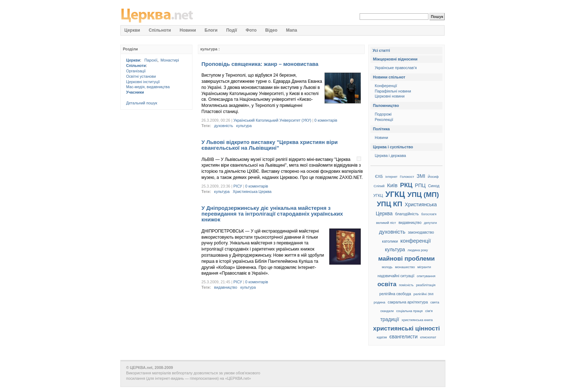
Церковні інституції (143, 82)
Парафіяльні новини (393, 91)
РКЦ (406, 185)
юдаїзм (382, 337)
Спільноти (136, 66)
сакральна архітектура (408, 302)
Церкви (133, 60)
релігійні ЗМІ (424, 294)
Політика (381, 129)
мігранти (424, 267)
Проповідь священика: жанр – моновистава (260, 64)
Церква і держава (390, 156)
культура (244, 126)
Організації (136, 71)
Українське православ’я (396, 68)
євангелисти (403, 337)
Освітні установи (141, 76)
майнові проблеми (406, 259)
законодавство (421, 232)
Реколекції (384, 120)
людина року (418, 250)
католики (390, 241)
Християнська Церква (252, 192)
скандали (387, 311)
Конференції (386, 86)
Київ (392, 185)
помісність (406, 285)
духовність (223, 126)
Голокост (407, 177)
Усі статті (381, 50)
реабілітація (426, 285)
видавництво (226, 287)
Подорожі (383, 114)
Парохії (151, 60)
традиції (390, 319)
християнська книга (417, 320)
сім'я (429, 311)
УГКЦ (395, 194)
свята (435, 302)
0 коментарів (326, 120)
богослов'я (429, 214)
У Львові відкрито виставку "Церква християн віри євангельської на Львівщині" (270, 145)
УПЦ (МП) (423, 195)
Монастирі (170, 60)
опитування (426, 276)
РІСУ (238, 186)
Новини (381, 138)
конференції (416, 241)
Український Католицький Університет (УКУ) (272, 120)
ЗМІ (421, 176)
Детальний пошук (142, 103)
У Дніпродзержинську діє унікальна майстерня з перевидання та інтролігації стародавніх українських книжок (272, 214)
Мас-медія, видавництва (148, 87)
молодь (387, 267)
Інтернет (391, 177)
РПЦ (420, 185)
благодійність (407, 214)
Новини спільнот (389, 77)
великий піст (386, 223)
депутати (431, 223)
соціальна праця (409, 311)
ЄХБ (379, 176)
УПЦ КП (390, 204)
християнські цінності (406, 328)
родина (379, 302)
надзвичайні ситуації (396, 276)
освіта (387, 284)
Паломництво (386, 105)
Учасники (135, 92)
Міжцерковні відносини (395, 59)
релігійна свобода (395, 294)
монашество (405, 267)
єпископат (428, 337)
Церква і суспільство (393, 147)
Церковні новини (390, 96)
